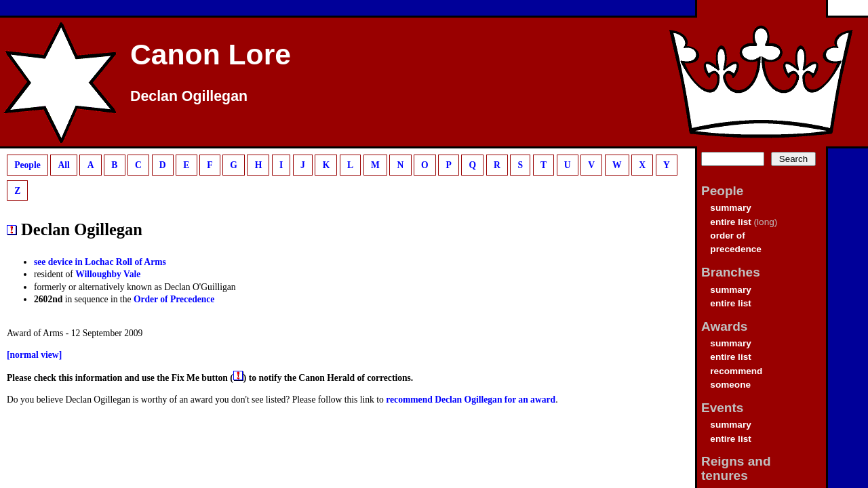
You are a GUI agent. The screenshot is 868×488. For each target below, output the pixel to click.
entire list (730, 222)
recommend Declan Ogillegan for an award (471, 400)
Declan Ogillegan (189, 96)
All (63, 165)
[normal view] (34, 355)
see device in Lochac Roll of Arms (100, 262)
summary (730, 208)
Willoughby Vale (108, 274)
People (27, 165)
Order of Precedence (174, 299)
